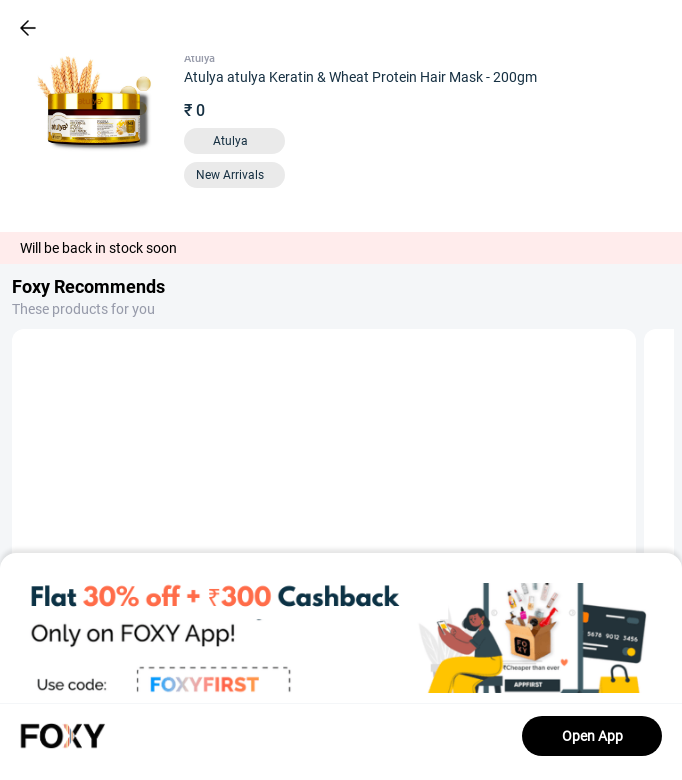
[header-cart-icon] (614, 28)
